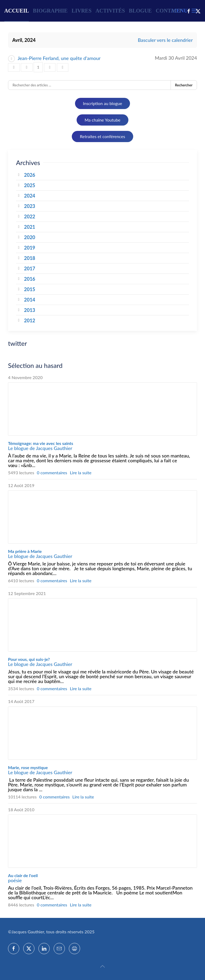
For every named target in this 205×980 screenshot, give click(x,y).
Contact (169, 11)
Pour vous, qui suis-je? (29, 659)
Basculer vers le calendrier (165, 40)
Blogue (140, 11)
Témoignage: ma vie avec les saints (41, 443)
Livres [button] (81, 11)
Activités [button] (110, 11)
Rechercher (184, 85)
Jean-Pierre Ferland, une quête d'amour (59, 58)
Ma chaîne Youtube (102, 120)
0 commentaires (52, 473)
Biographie (50, 11)
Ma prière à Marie (25, 551)
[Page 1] (38, 67)
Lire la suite (81, 473)
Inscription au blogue (103, 103)
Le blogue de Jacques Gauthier (40, 448)
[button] (102, 966)
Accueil (17, 11)
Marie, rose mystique (28, 767)
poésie (15, 880)
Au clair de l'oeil (23, 875)
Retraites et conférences (102, 136)
